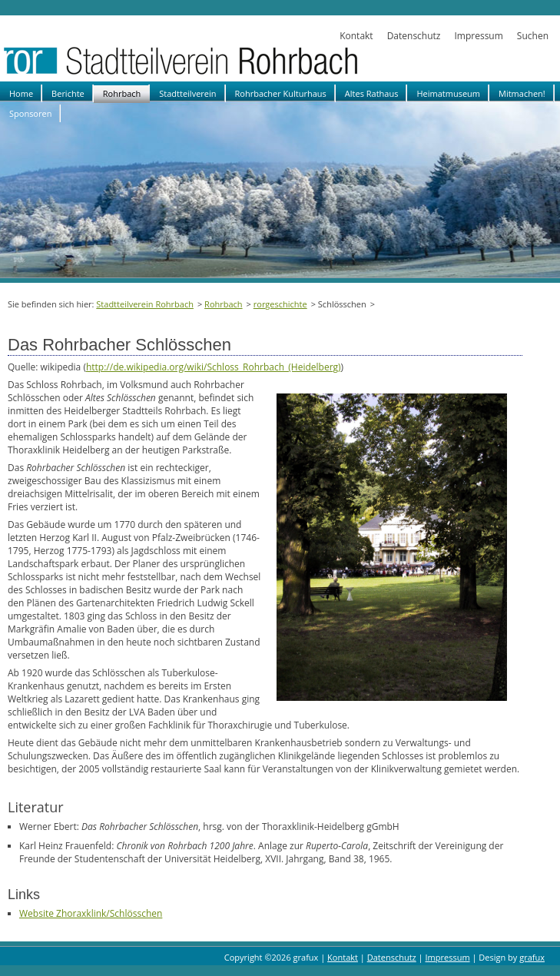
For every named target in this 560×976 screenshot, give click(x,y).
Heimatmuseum (448, 93)
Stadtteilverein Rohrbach (145, 304)
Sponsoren (30, 113)
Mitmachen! (522, 93)
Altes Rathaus (372, 93)
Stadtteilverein (187, 93)
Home (21, 93)
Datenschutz (414, 36)
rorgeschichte (280, 304)
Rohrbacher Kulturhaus (281, 93)
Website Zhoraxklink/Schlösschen (91, 913)
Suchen (533, 36)
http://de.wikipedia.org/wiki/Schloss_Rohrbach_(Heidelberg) (214, 367)
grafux (532, 957)
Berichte (68, 93)
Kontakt (356, 36)
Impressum (478, 36)
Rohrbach (122, 93)
